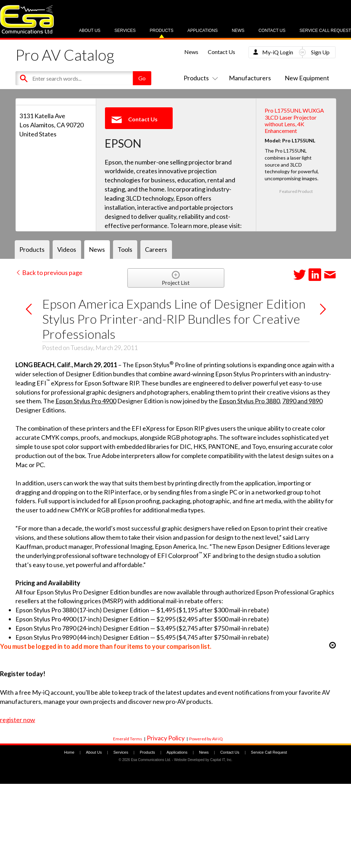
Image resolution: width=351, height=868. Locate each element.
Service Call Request (325, 31)
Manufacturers (250, 78)
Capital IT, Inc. (221, 760)
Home (69, 752)
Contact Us (272, 31)
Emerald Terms (128, 739)
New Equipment (307, 78)
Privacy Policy (166, 738)
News (238, 31)
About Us (90, 31)
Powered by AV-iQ (206, 739)
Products (162, 31)
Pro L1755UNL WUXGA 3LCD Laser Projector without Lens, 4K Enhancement (294, 120)
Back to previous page (49, 272)
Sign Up (320, 52)
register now (18, 720)
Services (125, 31)
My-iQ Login (278, 52)
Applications (203, 31)
